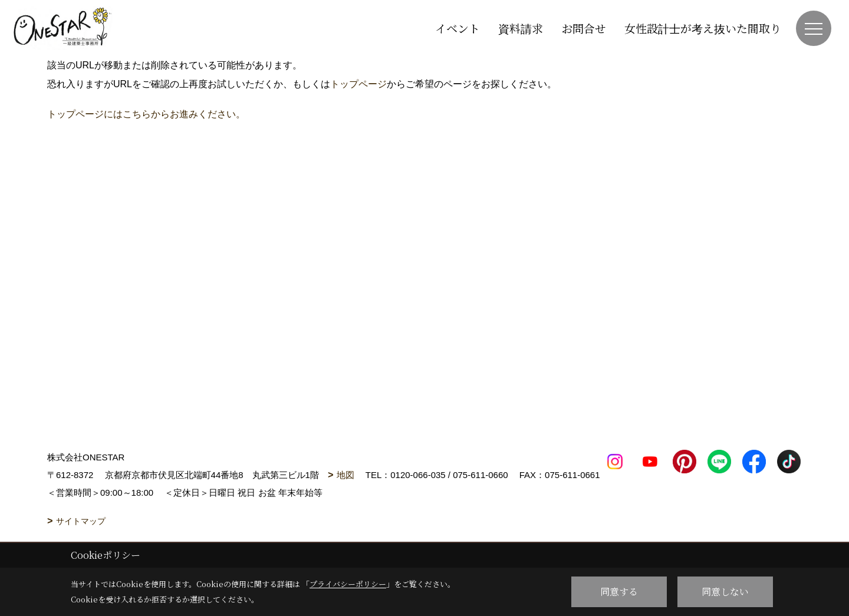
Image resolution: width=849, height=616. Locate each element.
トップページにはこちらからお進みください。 (146, 114)
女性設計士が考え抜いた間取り (703, 28)
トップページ (358, 84)
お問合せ (584, 28)
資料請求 (521, 28)
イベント (458, 28)
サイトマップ (81, 521)
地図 (345, 475)
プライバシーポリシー (348, 584)
